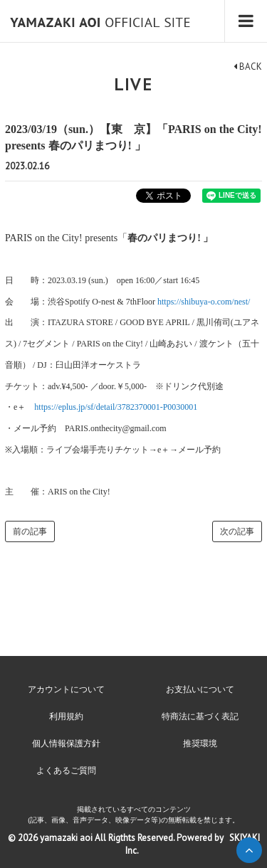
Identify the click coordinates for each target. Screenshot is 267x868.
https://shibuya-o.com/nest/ (204, 302)
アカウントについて (66, 689)
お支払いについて (200, 689)
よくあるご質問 (66, 771)
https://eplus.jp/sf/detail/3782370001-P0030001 (116, 407)
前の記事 (30, 531)
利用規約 (66, 716)
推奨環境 (200, 743)
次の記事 (237, 531)
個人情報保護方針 (66, 743)
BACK (248, 67)
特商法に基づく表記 (200, 716)
